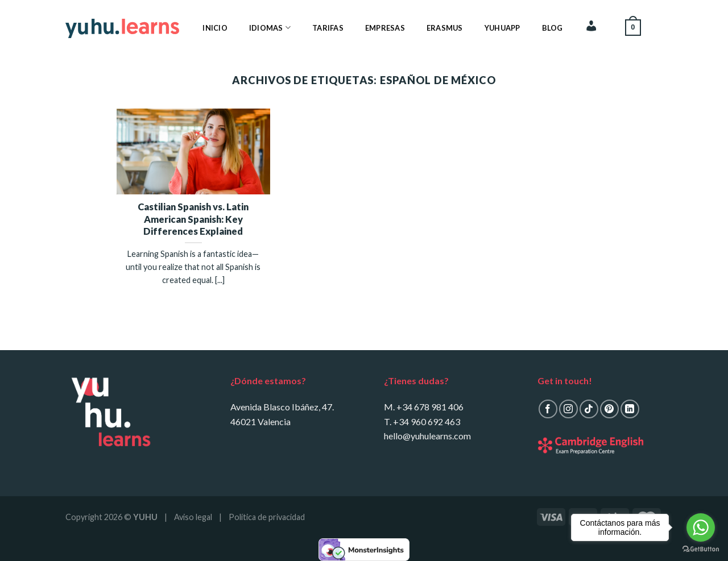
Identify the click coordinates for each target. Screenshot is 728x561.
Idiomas (270, 28)
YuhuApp (502, 28)
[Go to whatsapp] (701, 527)
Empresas (385, 28)
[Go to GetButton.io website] (701, 549)
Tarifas (328, 28)
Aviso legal (193, 517)
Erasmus (445, 28)
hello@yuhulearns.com (427, 436)
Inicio (215, 28)
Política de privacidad (267, 517)
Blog (553, 28)
